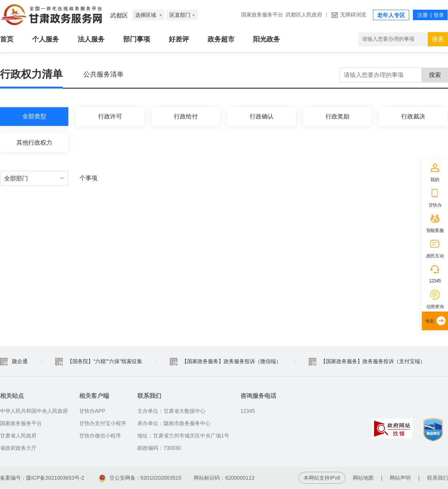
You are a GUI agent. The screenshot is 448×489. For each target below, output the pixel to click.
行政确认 (262, 116)
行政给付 (186, 116)
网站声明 (400, 478)
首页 (7, 39)
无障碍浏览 (353, 15)
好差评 (179, 39)
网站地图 (363, 478)
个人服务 (46, 39)
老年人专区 (391, 15)
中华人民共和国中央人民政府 (34, 411)
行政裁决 (413, 116)
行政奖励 (337, 116)
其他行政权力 (34, 143)
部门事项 (137, 39)
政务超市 (221, 39)
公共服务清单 (103, 74)
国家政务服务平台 (262, 15)
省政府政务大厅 (18, 448)
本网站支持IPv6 (322, 478)
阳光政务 (267, 39)
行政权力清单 (31, 74)
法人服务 (91, 39)
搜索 (435, 75)
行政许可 (110, 116)
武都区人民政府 (304, 15)
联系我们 (438, 478)
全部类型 (34, 116)
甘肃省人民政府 (18, 436)
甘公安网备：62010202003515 (140, 478)
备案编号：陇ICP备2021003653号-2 (42, 478)
